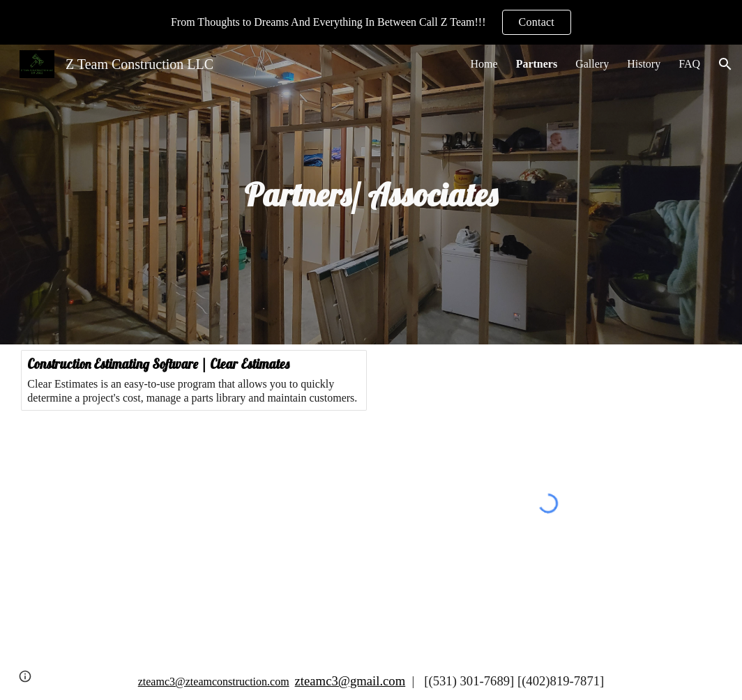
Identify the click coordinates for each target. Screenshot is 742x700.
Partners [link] (537, 64)
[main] (371, 195)
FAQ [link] (689, 64)
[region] (371, 22)
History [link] (644, 64)
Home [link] (484, 64)
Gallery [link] (592, 64)
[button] (725, 64)
